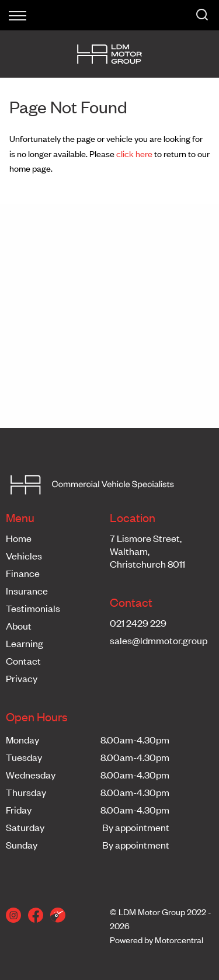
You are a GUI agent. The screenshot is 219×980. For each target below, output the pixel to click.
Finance (23, 573)
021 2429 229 (138, 623)
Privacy (22, 678)
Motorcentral (179, 939)
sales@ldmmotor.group (159, 640)
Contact (23, 661)
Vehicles (24, 555)
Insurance (27, 590)
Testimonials (33, 608)
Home (19, 538)
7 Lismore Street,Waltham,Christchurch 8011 (147, 551)
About (19, 625)
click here (134, 153)
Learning (25, 643)
